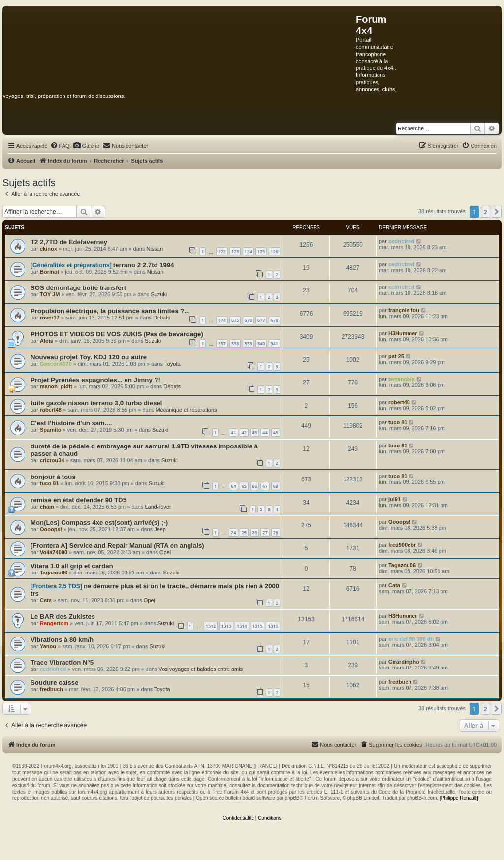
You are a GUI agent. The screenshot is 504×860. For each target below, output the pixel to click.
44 (265, 432)
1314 (242, 626)
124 (248, 251)
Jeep (160, 529)
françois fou (404, 310)
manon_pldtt (56, 386)
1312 (211, 626)
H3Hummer (403, 333)
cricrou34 (52, 460)
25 (244, 532)
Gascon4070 (56, 364)
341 (274, 343)
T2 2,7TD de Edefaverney (69, 242)
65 (244, 486)
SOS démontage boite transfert (78, 288)
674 (222, 320)
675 (235, 320)
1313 (226, 626)
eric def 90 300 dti (411, 639)
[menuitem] (60, 146)
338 (235, 343)
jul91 (394, 499)
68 (276, 486)
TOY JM (50, 294)
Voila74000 (54, 552)
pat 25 (396, 356)
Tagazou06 (54, 573)
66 (254, 486)
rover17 (50, 318)
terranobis (402, 379)
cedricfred (401, 241)
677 (261, 320)
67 (265, 486)
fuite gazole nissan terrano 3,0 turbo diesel (96, 403)
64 (233, 486)
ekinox (48, 249)
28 (276, 532)
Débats (162, 318)
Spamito (50, 430)
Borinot (49, 272)
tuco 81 (398, 422)
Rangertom (54, 623)
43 (254, 432)
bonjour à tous (53, 477)
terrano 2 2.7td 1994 (144, 265)
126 (274, 251)
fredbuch (51, 689)
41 (233, 432)
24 (233, 532)
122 (222, 251)
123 (235, 251)
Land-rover (158, 507)
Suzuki (159, 294)
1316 (273, 626)
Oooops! (51, 529)
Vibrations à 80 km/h (62, 640)
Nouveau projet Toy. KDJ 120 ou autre (89, 357)
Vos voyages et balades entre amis (201, 669)
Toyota (172, 364)
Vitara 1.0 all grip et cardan (72, 566)
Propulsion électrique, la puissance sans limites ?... (110, 311)
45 (276, 432)
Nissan (155, 249)
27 (265, 532)
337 (222, 343)
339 (248, 343)
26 (254, 532)
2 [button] (486, 212)
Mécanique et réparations (186, 410)
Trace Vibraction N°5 (62, 662)
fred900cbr (402, 545)
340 (261, 343)
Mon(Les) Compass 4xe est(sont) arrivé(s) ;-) (99, 523)
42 (244, 432)
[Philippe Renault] (459, 798)
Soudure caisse (54, 683)
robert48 (51, 410)
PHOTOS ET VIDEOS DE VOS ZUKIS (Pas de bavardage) (117, 334)
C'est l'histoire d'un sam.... (71, 423)
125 (261, 251)
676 (248, 320)
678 (274, 320)
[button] (497, 212)
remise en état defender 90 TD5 (79, 500)
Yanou (48, 646)
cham (47, 507)
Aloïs (47, 341)
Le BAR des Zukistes (63, 617)
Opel (165, 552)
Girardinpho (404, 662)
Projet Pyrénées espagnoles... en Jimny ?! (95, 380)
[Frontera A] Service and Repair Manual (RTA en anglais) (117, 546)
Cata (46, 600)
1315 (258, 626)
